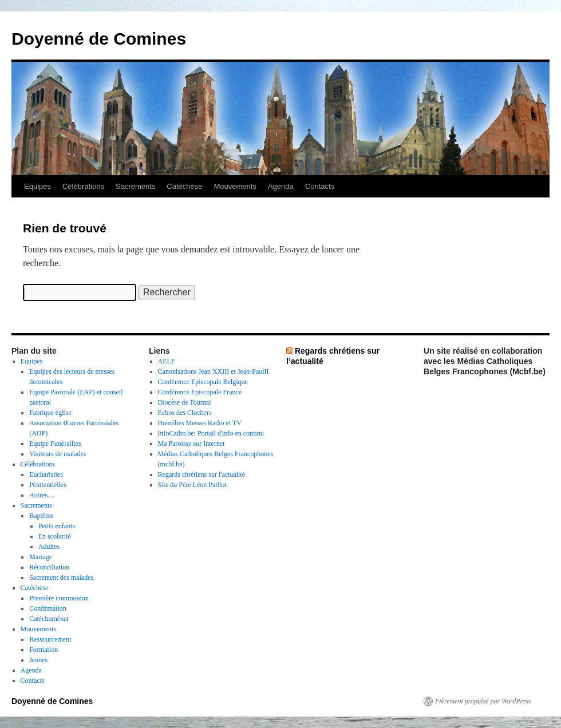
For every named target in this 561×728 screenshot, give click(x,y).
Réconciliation (49, 567)
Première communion (59, 598)
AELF (167, 361)
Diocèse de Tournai (185, 402)
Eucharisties (46, 474)
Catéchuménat (49, 619)
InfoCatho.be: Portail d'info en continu (211, 433)
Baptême (42, 516)
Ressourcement (50, 639)
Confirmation (48, 608)
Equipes (37, 186)
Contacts (320, 186)
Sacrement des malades (61, 577)
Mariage (41, 557)
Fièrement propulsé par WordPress (483, 701)
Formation (44, 650)
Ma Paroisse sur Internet (191, 444)
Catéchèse (184, 186)
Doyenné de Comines (99, 39)
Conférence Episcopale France (200, 392)
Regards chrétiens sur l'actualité (202, 474)
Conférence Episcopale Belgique (203, 382)
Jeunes (38, 660)
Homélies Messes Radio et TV (200, 423)
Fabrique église (50, 413)
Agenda (281, 186)
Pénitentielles (48, 485)
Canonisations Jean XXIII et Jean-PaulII (214, 371)
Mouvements (235, 186)
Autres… (42, 495)
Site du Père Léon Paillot (192, 485)
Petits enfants (57, 526)
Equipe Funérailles (55, 444)
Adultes (49, 547)
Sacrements (135, 186)
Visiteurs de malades (58, 454)
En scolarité (55, 536)
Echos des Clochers (185, 413)
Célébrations (83, 186)
